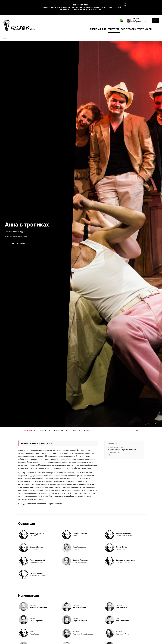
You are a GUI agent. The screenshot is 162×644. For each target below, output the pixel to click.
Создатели (45, 430)
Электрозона (128, 29)
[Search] (157, 29)
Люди (148, 29)
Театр (141, 29)
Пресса (87, 430)
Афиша (102, 29)
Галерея (76, 430)
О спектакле (30, 430)
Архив (5, 38)
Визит (94, 29)
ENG (155, 21)
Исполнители (61, 430)
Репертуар (114, 29)
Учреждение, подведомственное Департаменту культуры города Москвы (139, 21)
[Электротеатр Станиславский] (19, 25)
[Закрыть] (125, 5)
